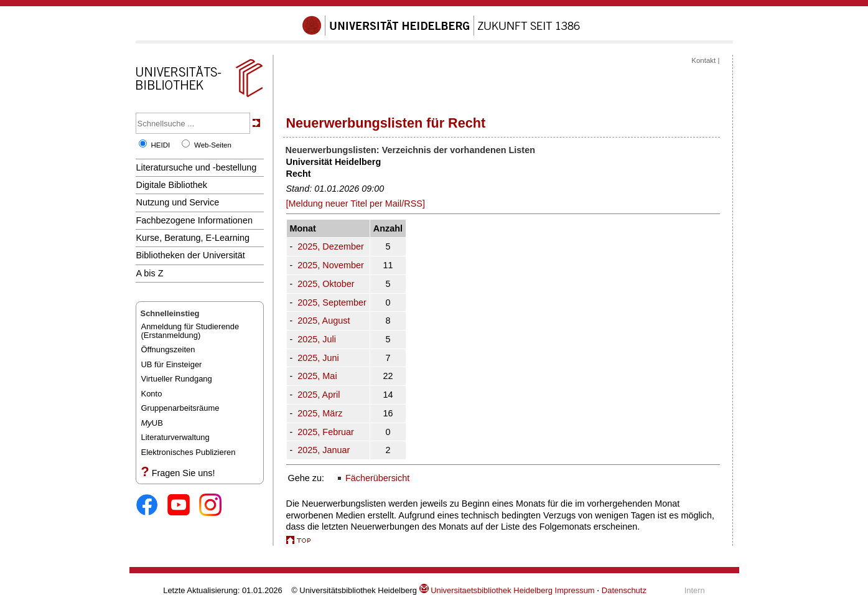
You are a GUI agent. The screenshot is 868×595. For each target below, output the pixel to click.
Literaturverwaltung (175, 437)
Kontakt (703, 60)
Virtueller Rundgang (177, 379)
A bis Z (150, 273)
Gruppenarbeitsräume (180, 408)
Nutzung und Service (178, 202)
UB (152, 423)
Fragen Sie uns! (184, 473)
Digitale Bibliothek (172, 185)
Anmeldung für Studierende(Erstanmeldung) (190, 331)
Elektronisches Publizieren (189, 452)
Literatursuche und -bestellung (197, 167)
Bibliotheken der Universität (191, 255)
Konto (152, 394)
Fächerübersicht (377, 478)
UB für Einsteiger (172, 364)
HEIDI (161, 145)
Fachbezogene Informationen (194, 220)
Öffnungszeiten (168, 349)
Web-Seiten (213, 145)
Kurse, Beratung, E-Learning (193, 238)
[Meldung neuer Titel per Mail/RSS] (356, 204)
